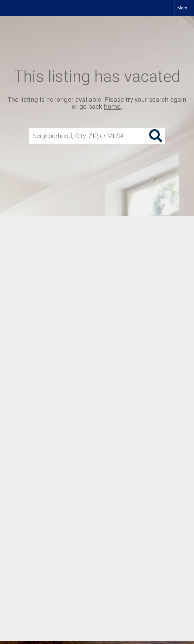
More (182, 8)
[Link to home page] (7, 8)
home (112, 107)
